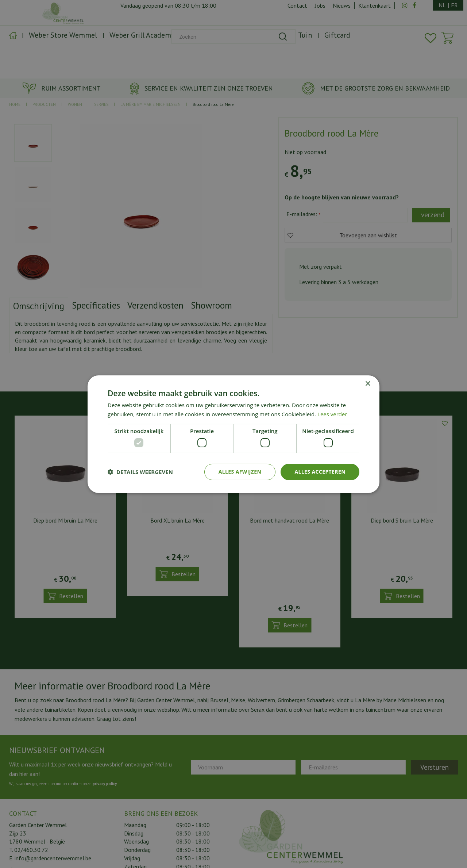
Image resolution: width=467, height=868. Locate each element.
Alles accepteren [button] (320, 472)
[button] (140, 472)
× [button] (368, 384)
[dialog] (233, 434)
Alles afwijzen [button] (240, 472)
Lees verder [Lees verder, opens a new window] (332, 414)
